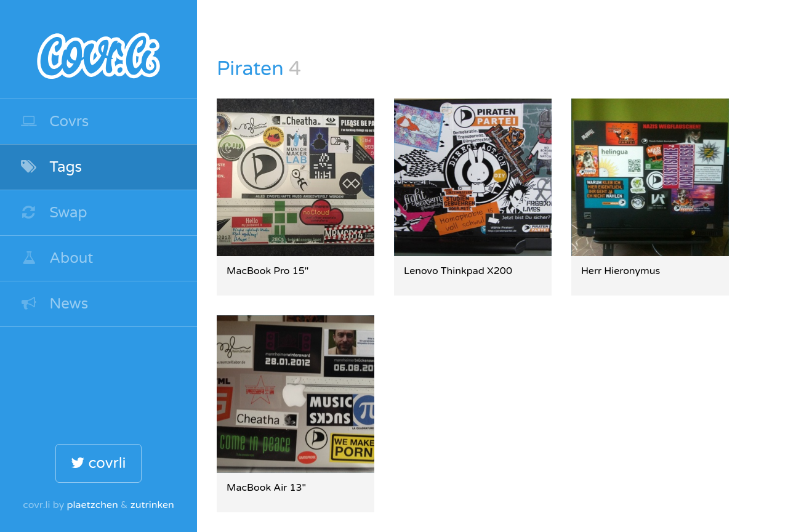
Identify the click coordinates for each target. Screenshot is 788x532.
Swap (54, 213)
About (57, 258)
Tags (51, 167)
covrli (98, 463)
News (54, 304)
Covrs (54, 122)
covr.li (98, 49)
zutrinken (152, 505)
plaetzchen (92, 505)
